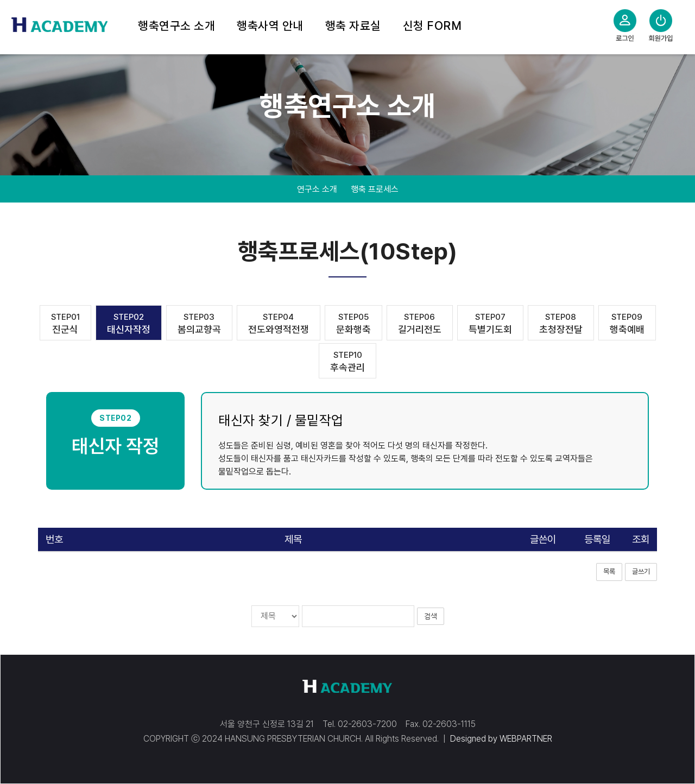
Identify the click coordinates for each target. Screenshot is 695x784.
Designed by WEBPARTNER (501, 739)
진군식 (65, 323)
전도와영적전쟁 (279, 323)
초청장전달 (561, 323)
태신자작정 (129, 323)
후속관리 (347, 361)
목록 (609, 571)
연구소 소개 (317, 189)
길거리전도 (420, 323)
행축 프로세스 (375, 189)
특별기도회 (490, 323)
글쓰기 (641, 571)
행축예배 (627, 323)
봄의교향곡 (199, 323)
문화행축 (353, 323)
